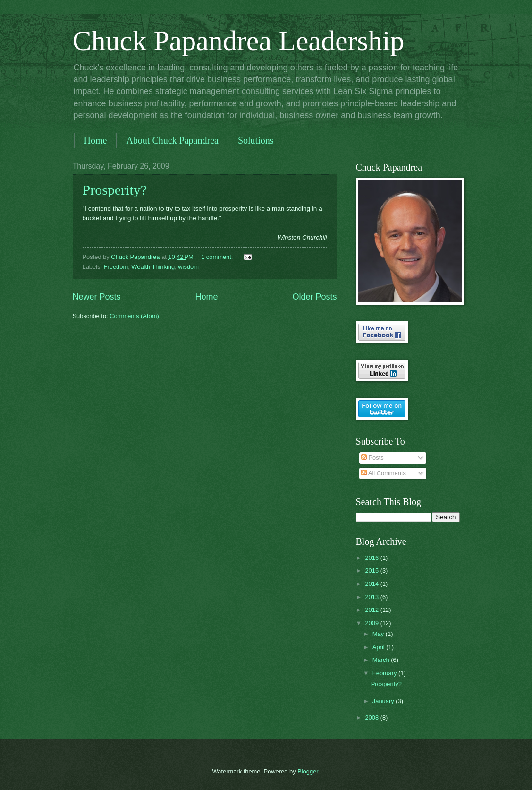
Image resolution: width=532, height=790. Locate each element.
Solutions (256, 140)
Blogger (308, 771)
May (379, 634)
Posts (372, 458)
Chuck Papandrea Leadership (239, 41)
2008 (372, 717)
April (379, 647)
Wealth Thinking (153, 267)
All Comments (384, 473)
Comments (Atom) (134, 316)
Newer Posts (97, 297)
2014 (372, 584)
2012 (372, 610)
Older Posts (314, 297)
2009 (372, 623)
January (384, 701)
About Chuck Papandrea (172, 140)
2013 (372, 597)
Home (96, 140)
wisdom (188, 267)
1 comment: (218, 257)
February (385, 673)
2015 (372, 571)
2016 (372, 558)
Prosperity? (115, 190)
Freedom (116, 267)
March (382, 660)
